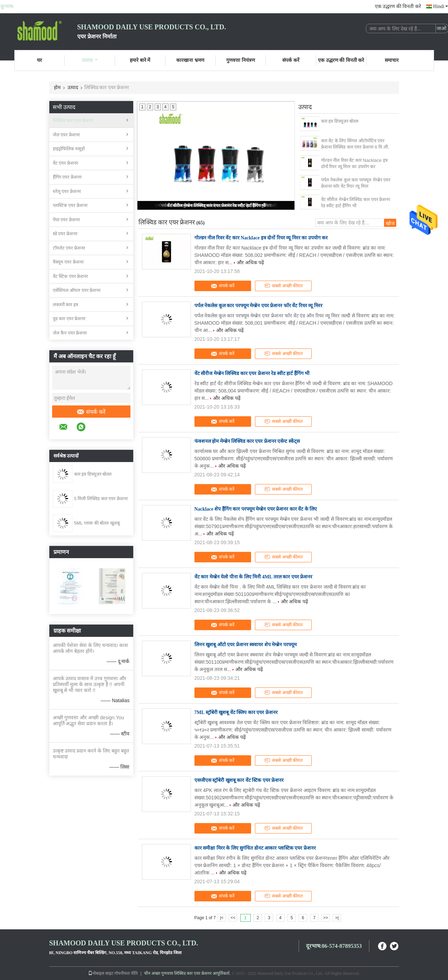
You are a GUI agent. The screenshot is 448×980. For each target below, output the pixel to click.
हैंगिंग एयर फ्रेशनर (67, 177)
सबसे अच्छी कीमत (283, 286)
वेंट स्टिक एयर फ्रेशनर (70, 276)
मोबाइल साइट (101, 973)
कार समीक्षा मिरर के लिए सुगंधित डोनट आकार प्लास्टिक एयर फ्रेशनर (255, 848)
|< (222, 918)
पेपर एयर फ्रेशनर (66, 220)
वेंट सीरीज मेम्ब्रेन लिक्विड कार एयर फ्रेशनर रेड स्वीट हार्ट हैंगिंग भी (216, 206)
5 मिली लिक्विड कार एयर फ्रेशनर (101, 499)
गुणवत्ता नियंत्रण (241, 60)
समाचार (392, 60)
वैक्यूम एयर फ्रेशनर (68, 262)
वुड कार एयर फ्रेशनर (69, 319)
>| (337, 918)
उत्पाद (90, 60)
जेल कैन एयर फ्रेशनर (70, 333)
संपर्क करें (291, 60)
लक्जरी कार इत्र (65, 305)
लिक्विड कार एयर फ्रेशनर (73, 120)
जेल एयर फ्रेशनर (66, 135)
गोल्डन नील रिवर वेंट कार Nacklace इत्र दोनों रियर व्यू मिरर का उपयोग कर (354, 163)
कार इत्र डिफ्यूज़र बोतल (93, 474)
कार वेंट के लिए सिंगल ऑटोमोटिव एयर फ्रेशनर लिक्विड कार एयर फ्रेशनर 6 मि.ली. (355, 144)
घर (40, 60)
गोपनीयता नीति (126, 973)
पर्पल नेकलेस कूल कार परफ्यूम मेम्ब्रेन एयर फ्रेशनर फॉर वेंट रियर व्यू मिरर (356, 183)
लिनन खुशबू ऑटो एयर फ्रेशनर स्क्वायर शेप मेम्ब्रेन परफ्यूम (246, 645)
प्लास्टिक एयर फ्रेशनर (70, 205)
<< (233, 918)
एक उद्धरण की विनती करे (398, 6)
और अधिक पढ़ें (251, 262)
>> (326, 918)
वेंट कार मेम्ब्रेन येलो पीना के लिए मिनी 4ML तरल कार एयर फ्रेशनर (254, 577)
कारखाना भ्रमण (190, 60)
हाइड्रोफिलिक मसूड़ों (69, 149)
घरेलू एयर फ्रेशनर (67, 191)
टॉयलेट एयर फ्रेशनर (69, 248)
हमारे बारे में (140, 60)
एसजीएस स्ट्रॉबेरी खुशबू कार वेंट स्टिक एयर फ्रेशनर (239, 780)
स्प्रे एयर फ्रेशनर (65, 234)
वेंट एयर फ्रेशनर (65, 163)
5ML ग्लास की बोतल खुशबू (97, 523)
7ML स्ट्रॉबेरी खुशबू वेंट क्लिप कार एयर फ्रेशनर (236, 712)
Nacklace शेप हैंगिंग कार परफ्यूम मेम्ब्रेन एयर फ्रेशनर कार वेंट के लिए (256, 509)
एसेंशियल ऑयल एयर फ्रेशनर (77, 290)
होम (57, 88)
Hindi (441, 6)
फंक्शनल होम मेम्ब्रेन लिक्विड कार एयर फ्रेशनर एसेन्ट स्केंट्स (247, 441)
